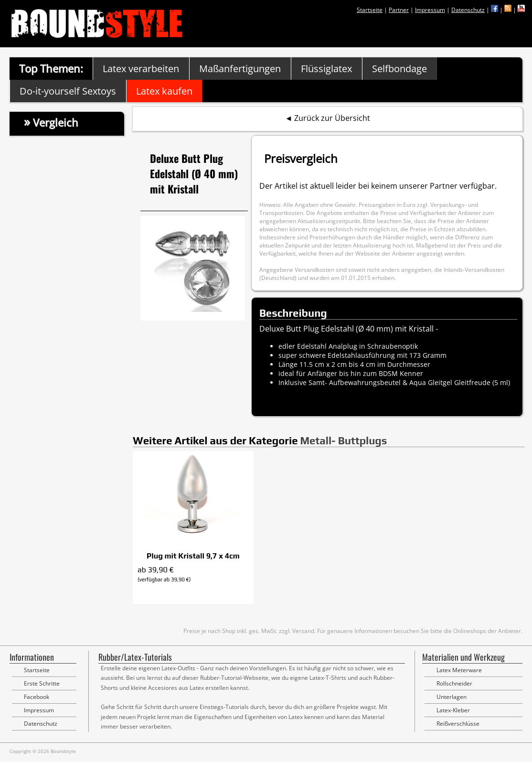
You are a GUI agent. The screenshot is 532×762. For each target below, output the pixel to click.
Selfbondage (399, 69)
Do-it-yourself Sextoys (68, 91)
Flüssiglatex (326, 69)
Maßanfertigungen (240, 69)
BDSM (388, 373)
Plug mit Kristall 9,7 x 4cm (193, 556)
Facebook (37, 697)
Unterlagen (452, 697)
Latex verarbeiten (141, 69)
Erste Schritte (42, 683)
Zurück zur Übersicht (332, 118)
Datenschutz (468, 10)
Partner (399, 10)
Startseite (370, 10)
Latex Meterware (459, 670)
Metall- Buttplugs (343, 440)
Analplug (343, 346)
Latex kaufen (164, 91)
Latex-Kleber (453, 710)
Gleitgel (440, 382)
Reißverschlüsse (458, 724)
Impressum (430, 10)
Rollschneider (454, 683)
